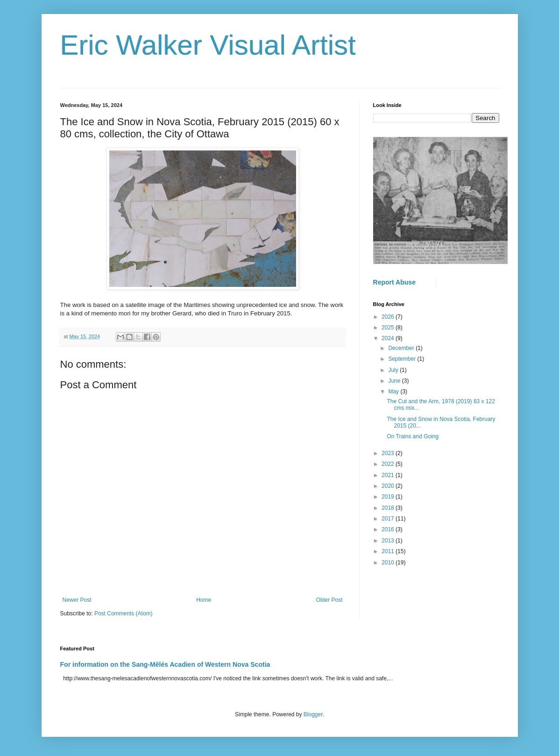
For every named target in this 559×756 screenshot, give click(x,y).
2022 (389, 464)
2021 (389, 475)
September (403, 359)
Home (204, 600)
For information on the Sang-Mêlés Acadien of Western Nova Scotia (165, 664)
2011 (389, 551)
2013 (389, 541)
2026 (389, 317)
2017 (389, 519)
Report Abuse (394, 282)
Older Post (329, 600)
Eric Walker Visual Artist (208, 45)
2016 (389, 529)
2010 (389, 563)
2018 (389, 508)
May (394, 392)
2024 (389, 338)
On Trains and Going (413, 436)
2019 (389, 497)
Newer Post (77, 600)
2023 (389, 453)
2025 (389, 328)
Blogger (313, 714)
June (395, 381)
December (402, 348)
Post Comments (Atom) (124, 613)
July (394, 370)
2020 (389, 486)
